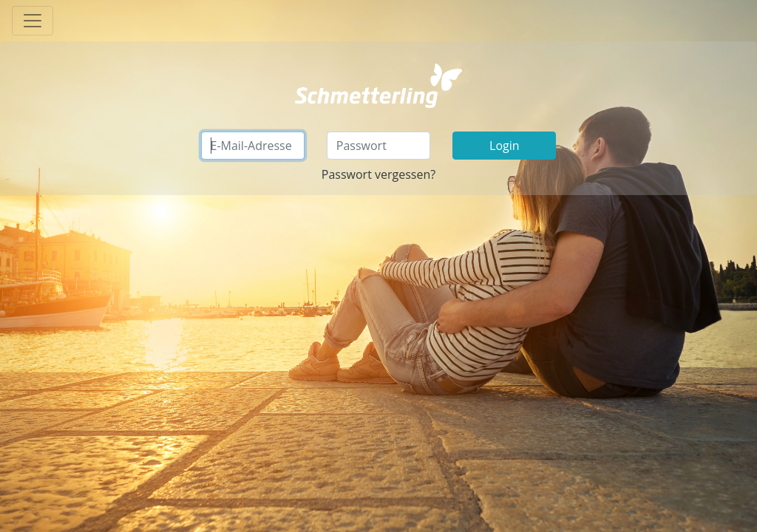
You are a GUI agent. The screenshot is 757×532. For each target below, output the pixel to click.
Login (505, 146)
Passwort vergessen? (378, 174)
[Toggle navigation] (33, 21)
